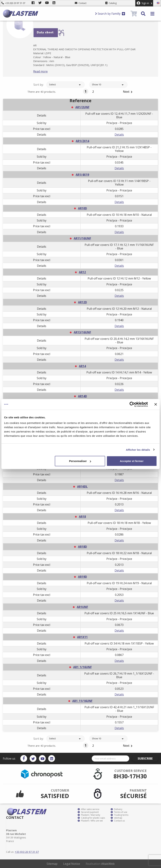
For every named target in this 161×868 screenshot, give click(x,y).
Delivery (116, 809)
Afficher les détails (138, 450)
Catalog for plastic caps (91, 818)
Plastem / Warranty (89, 815)
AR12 (82, 272)
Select (66, 85)
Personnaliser (80, 461)
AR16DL (82, 487)
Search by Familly (110, 14)
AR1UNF (82, 607)
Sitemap (52, 864)
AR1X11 (82, 637)
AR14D (82, 396)
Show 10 (108, 85)
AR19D (82, 577)
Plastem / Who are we (90, 821)
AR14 (82, 366)
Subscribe (148, 758)
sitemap (116, 818)
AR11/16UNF (82, 238)
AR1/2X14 (82, 141)
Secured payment (88, 812)
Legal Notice (72, 864)
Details (119, 135)
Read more (46, 71)
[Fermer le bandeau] (156, 404)
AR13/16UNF (82, 332)
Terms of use (119, 812)
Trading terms (120, 815)
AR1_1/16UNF (82, 667)
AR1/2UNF (82, 107)
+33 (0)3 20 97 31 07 (13, 3)
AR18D (82, 547)
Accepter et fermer (132, 461)
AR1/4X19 (82, 175)
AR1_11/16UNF (82, 701)
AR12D (82, 302)
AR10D (82, 208)
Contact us (118, 821)
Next (128, 92)
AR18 (82, 517)
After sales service (89, 809)
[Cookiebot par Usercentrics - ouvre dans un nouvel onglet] (132, 404)
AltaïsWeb (108, 864)
